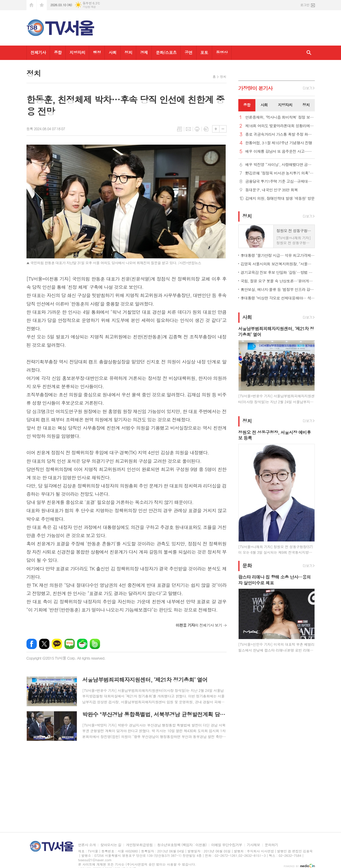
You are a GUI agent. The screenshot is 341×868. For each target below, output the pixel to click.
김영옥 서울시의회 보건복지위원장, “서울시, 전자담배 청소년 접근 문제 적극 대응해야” (278, 264)
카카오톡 (57, 644)
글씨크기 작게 (223, 129)
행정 (97, 52)
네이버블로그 (70, 644)
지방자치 (77, 52)
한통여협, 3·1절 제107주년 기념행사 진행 (279, 143)
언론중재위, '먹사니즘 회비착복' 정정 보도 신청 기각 (280, 117)
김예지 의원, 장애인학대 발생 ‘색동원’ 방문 (280, 199)
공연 (188, 52)
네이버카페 (82, 644)
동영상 (222, 52)
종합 (58, 52)
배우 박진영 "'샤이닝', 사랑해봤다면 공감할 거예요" (280, 165)
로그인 (305, 5)
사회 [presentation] (264, 105)
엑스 (44, 644)
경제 (144, 52)
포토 (204, 52)
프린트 (197, 129)
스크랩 (206, 129)
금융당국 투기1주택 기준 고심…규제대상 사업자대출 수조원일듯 (280, 182)
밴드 (95, 644)
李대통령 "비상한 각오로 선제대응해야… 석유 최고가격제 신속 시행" (278, 298)
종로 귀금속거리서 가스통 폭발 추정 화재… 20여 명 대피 (280, 134)
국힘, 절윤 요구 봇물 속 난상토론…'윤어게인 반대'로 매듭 (278, 281)
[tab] (247, 105)
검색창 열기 (309, 53)
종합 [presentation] (247, 105)
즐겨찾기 (42, 5)
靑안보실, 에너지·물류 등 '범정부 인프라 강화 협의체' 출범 (278, 289)
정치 (128, 52)
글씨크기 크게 (216, 129)
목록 (179, 129)
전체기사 (38, 52)
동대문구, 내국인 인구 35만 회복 (272, 190)
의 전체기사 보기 (199, 625)
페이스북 (32, 644)
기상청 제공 (89, 7)
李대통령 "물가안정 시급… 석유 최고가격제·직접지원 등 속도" (278, 255)
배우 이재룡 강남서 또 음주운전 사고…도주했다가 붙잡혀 (280, 152)
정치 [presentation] (306, 105)
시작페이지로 (31, 5)
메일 (188, 129)
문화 (247, 566)
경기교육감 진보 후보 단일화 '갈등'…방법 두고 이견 (278, 272)
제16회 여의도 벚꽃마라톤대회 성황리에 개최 (280, 126)
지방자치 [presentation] (285, 105)
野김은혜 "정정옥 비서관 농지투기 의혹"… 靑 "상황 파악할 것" (280, 173)
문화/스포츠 (166, 52)
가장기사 (256, 88)
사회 (112, 52)
